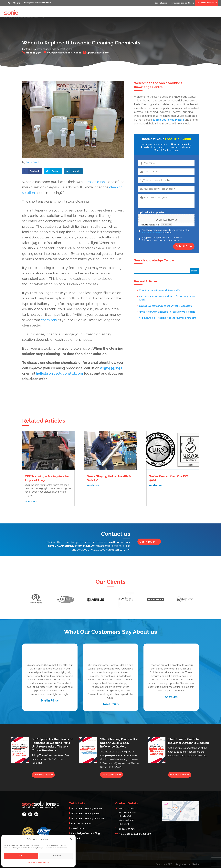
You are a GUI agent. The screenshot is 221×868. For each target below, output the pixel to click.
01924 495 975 (121, 539)
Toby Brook (33, 151)
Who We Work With (175, 14)
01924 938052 (111, 357)
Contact (212, 14)
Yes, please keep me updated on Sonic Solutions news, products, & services (162, 228)
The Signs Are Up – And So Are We (159, 280)
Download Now (42, 764)
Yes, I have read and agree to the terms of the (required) (165, 221)
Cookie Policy (32, 862)
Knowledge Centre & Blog (182, 3)
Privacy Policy (44, 862)
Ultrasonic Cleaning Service (86, 798)
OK (21, 856)
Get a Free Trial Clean (207, 3)
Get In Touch (148, 531)
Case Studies (161, 3)
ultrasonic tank (95, 171)
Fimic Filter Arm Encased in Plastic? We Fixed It (167, 301)
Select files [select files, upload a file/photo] (166, 214)
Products (197, 14)
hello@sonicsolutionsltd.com (60, 363)
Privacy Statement (152, 222)
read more (31, 490)
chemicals (49, 309)
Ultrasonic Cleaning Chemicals (88, 808)
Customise (56, 856)
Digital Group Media (188, 854)
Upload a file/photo (151, 202)
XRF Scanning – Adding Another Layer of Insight (168, 307)
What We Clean (150, 14)
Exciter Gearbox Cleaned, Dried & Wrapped (166, 295)
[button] (71, 839)
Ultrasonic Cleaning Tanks (86, 803)
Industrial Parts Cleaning (122, 14)
